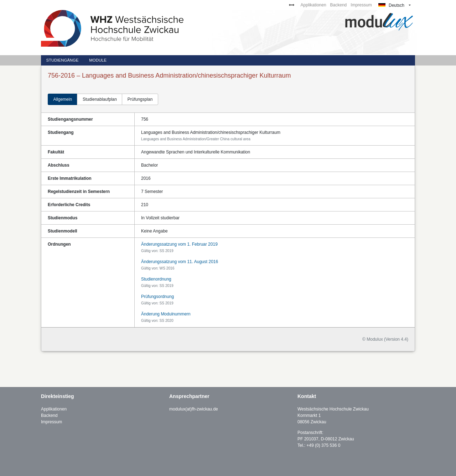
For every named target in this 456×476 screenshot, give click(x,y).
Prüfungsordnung (157, 297)
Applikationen (313, 5)
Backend (339, 5)
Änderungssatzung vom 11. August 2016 (180, 262)
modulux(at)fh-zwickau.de (194, 409)
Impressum (361, 5)
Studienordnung (156, 279)
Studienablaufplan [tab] (100, 99)
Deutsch (391, 5)
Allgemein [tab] (63, 99)
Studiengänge (62, 60)
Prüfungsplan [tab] (140, 99)
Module (98, 60)
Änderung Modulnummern (166, 314)
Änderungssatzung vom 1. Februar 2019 (179, 244)
